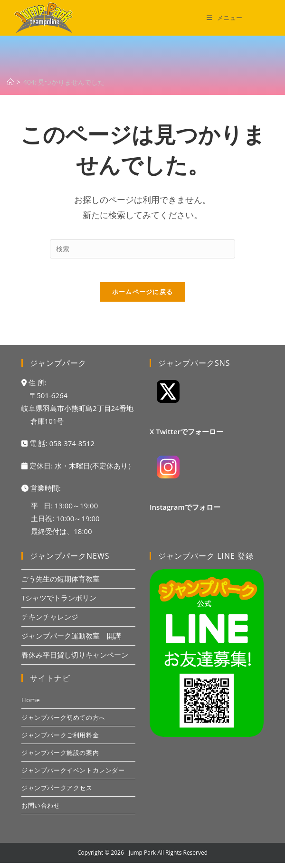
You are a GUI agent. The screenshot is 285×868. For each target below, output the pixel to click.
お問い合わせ (41, 811)
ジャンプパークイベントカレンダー (73, 775)
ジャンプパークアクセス (57, 793)
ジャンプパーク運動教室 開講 (71, 641)
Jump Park (142, 858)
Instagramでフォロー (185, 512)
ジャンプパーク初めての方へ (63, 723)
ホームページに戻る (143, 297)
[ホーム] (10, 82)
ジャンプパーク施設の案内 (60, 758)
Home (31, 705)
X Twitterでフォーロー (186, 436)
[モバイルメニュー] (225, 18)
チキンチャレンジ (50, 622)
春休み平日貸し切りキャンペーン (75, 660)
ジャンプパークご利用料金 (60, 740)
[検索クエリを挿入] (142, 249)
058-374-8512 (72, 448)
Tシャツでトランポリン (59, 603)
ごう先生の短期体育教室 (61, 584)
